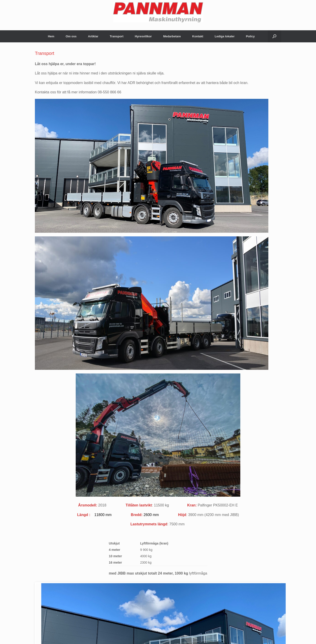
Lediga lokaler (224, 36)
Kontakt (198, 36)
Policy (250, 36)
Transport (117, 36)
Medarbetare (172, 36)
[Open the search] (274, 36)
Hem (51, 36)
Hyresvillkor (143, 36)
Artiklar (93, 36)
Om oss (71, 36)
